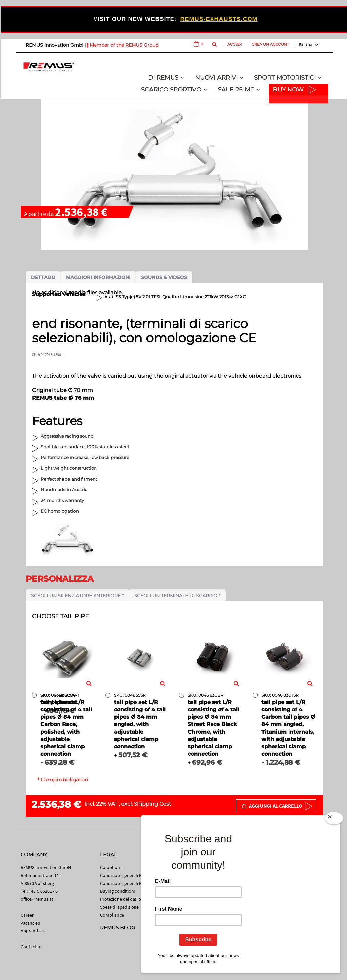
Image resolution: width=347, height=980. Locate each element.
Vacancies (30, 923)
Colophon (110, 867)
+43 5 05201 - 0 (43, 891)
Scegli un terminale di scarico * (177, 596)
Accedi (234, 44)
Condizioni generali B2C (124, 875)
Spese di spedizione (119, 907)
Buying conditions (118, 891)
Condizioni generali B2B (124, 883)
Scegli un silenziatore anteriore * (77, 596)
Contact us (32, 947)
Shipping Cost (153, 804)
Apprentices (33, 931)
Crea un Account (270, 44)
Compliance (112, 915)
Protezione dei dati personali (129, 899)
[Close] (334, 819)
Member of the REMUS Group (124, 45)
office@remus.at (37, 899)
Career (27, 915)
